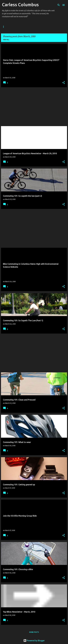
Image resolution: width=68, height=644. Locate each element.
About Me (16, 27)
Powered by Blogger (34, 641)
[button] (64, 83)
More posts (34, 632)
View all (6, 40)
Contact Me (31, 27)
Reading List (47, 27)
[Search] (59, 5)
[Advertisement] (34, 107)
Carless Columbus (20, 5)
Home (4, 27)
